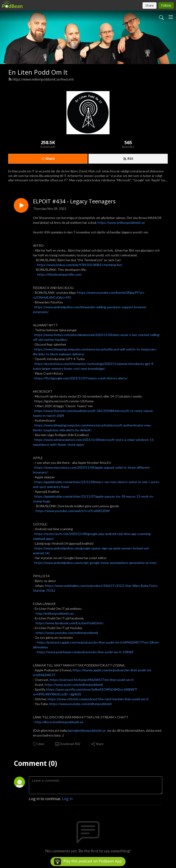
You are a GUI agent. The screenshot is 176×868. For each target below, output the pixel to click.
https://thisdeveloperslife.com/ (59, 274)
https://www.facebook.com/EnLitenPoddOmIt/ (70, 623)
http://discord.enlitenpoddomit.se (59, 722)
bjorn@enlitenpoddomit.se (87, 730)
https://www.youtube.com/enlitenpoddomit (67, 633)
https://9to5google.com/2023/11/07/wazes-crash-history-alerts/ (81, 378)
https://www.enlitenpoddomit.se (121, 223)
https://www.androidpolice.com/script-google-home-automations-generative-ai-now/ (96, 563)
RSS (128, 158)
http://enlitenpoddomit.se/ (55, 613)
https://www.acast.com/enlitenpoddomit (74, 685)
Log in (67, 799)
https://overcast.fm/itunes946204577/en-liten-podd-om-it (92, 680)
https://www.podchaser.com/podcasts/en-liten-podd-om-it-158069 (85, 652)
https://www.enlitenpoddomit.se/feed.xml (41, 79)
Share (48, 158)
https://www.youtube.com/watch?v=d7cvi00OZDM (73, 511)
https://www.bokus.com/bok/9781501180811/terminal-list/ (80, 265)
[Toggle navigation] (171, 17)
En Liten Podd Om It (38, 72)
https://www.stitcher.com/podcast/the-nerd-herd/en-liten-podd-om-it (98, 699)
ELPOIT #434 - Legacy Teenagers (74, 201)
